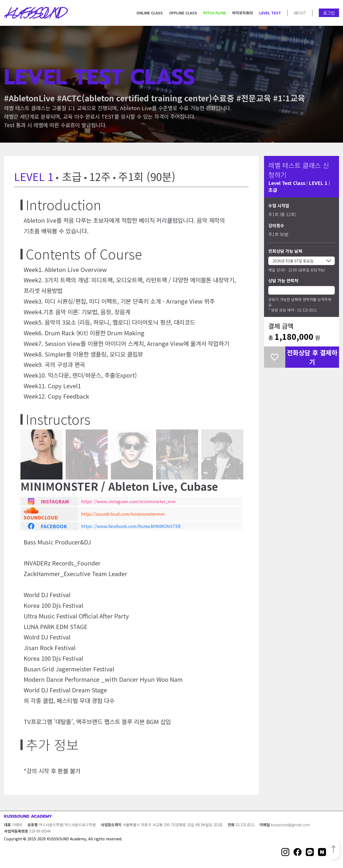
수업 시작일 (279, 205)
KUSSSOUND (36, 13)
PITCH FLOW (215, 13)
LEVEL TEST (270, 13)
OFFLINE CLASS (183, 13)
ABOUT (300, 13)
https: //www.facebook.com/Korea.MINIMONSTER (131, 526)
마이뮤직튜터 (242, 13)
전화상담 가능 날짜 (285, 251)
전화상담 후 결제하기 (312, 357)
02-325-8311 (307, 310)
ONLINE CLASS (150, 13)
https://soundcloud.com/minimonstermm (123, 514)
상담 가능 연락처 (283, 280)
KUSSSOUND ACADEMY (28, 816)
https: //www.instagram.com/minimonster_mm (128, 501)
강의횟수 (276, 225)
